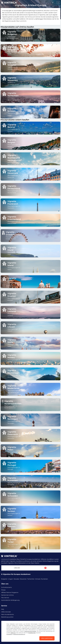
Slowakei (16, 579)
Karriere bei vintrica (7, 595)
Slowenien (23, 579)
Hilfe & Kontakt (6, 612)
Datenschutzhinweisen (30, 631)
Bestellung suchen (7, 617)
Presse (3, 590)
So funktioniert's (7, 587)
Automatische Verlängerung (10, 600)
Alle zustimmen (47, 638)
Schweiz (38, 579)
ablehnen (13, 633)
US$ (17, 568)
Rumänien (45, 579)
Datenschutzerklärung (19, 634)
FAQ (3, 609)
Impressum (9, 634)
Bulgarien (4, 579)
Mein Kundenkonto (8, 614)
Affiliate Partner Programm (10, 593)
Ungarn (11, 579)
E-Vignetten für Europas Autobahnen (16, 574)
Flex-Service (5, 598)
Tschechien (31, 579)
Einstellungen (32, 633)
